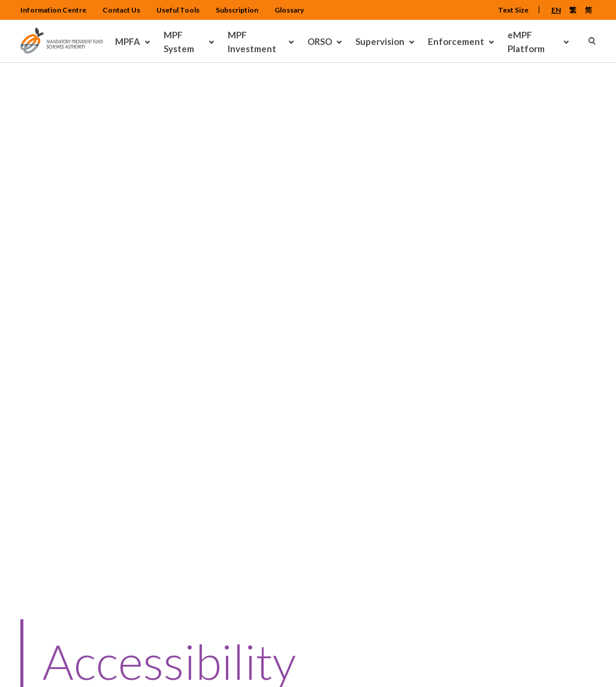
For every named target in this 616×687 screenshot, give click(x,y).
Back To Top (563, 577)
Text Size (513, 10)
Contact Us (195, 423)
